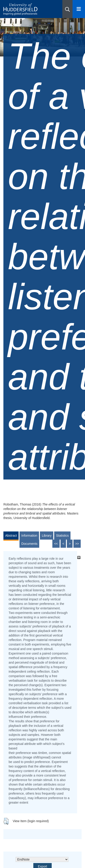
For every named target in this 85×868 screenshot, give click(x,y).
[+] (79, 557)
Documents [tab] (29, 544)
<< (56, 544)
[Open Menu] (79, 9)
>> (77, 544)
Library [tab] (47, 536)
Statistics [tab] (62, 536)
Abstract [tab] (11, 536)
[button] (67, 9)
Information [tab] (29, 536)
